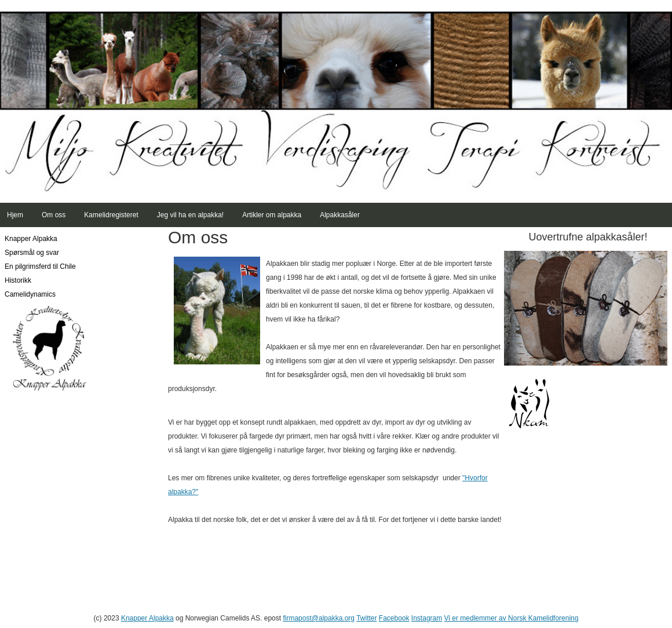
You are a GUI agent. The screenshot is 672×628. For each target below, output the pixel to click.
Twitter (366, 618)
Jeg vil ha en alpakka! (190, 215)
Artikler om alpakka (272, 215)
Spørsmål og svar (32, 253)
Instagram (427, 618)
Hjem (15, 215)
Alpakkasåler (340, 215)
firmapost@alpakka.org (319, 618)
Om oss (54, 215)
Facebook (394, 618)
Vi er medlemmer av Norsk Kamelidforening (512, 618)
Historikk (18, 280)
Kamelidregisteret (111, 215)
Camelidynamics (30, 294)
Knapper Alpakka (31, 239)
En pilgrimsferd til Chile (40, 266)
